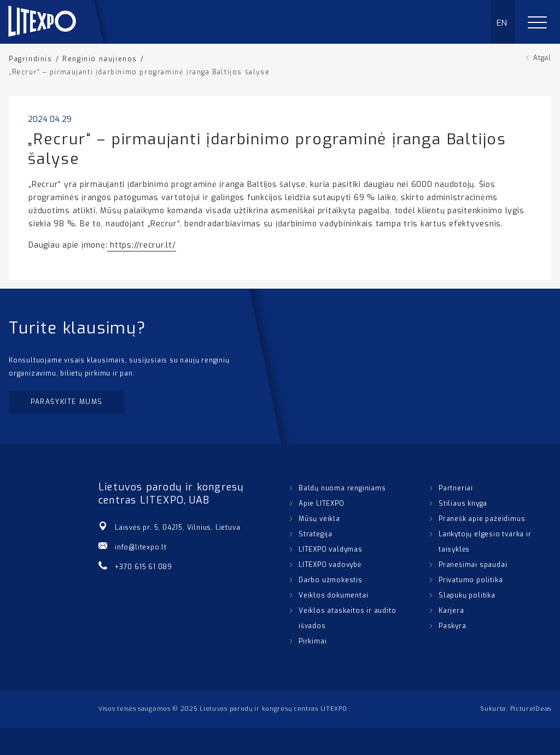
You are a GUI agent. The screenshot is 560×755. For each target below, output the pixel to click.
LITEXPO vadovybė (330, 565)
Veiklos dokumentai (333, 595)
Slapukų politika (467, 595)
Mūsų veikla (319, 519)
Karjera (451, 611)
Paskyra (453, 626)
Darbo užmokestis (331, 580)
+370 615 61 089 (144, 567)
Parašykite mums (67, 402)
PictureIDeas (531, 709)
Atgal (542, 58)
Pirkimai (313, 641)
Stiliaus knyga (463, 504)
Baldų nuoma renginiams (342, 488)
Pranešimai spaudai (473, 565)
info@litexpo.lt (141, 547)
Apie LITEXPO (322, 504)
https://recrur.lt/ (141, 245)
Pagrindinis (31, 59)
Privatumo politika (471, 580)
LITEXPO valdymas (331, 549)
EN (502, 23)
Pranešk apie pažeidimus (482, 519)
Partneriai (456, 488)
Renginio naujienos (100, 59)
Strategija (316, 534)
